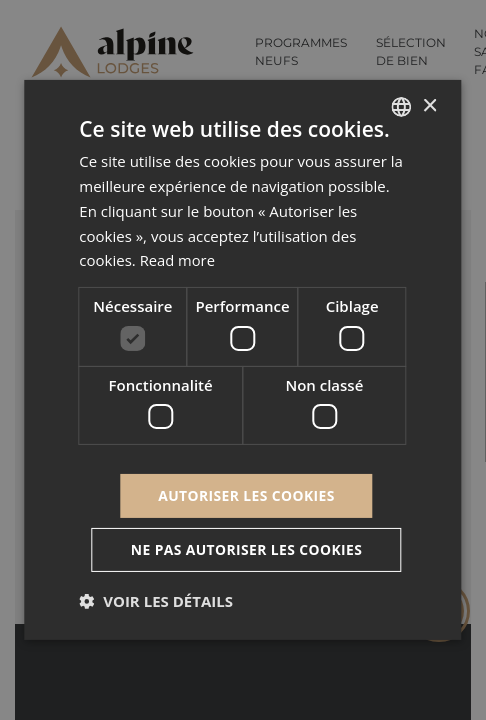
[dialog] (243, 360)
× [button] (429, 105)
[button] (156, 601)
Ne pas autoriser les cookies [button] (246, 549)
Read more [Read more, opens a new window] (178, 260)
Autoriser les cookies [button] (247, 495)
